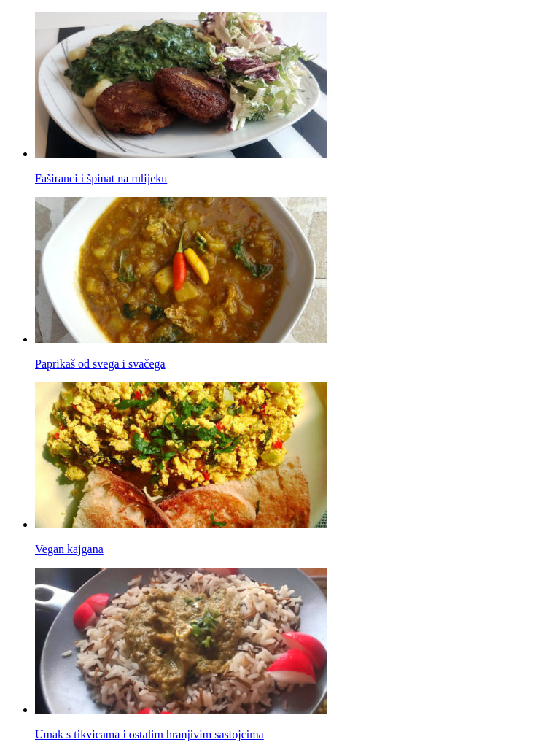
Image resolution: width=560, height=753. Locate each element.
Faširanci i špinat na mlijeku (101, 178)
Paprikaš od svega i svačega (100, 364)
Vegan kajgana (69, 549)
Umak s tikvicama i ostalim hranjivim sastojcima (149, 734)
